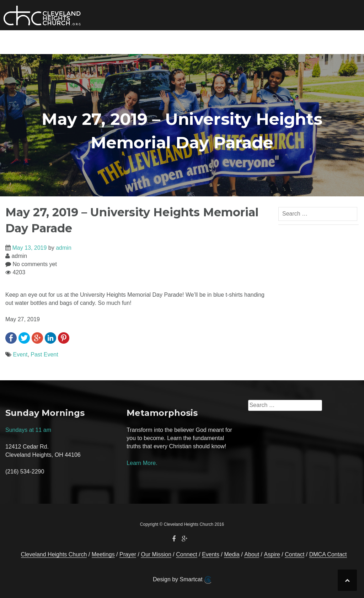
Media (203, 41)
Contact (311, 41)
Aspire (272, 554)
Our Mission (93, 41)
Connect (132, 41)
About (241, 41)
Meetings (103, 554)
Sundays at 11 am (28, 430)
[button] (334, 42)
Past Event (44, 354)
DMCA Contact (328, 554)
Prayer (280, 41)
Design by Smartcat (182, 580)
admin (64, 248)
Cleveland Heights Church (54, 554)
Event (20, 354)
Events (175, 41)
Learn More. (142, 463)
